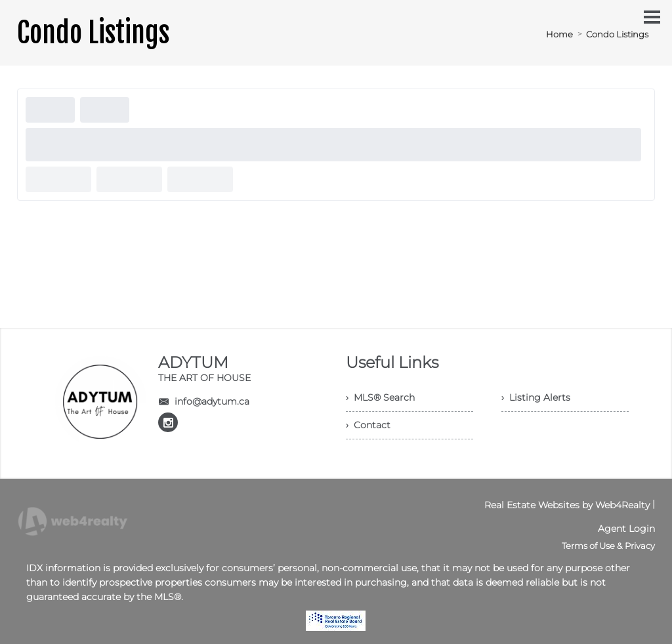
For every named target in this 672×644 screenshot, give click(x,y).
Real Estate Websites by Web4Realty (567, 505)
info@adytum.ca (212, 401)
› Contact (368, 425)
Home (559, 34)
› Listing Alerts (536, 397)
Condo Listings (617, 34)
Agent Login (626, 529)
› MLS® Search (380, 397)
